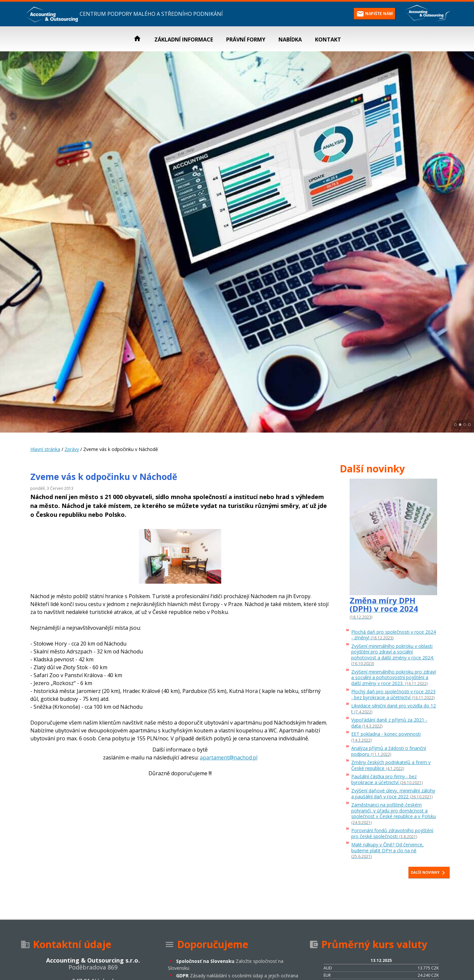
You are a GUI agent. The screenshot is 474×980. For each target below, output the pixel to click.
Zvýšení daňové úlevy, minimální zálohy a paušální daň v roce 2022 (393, 794)
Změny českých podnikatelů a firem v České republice (391, 765)
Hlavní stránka (45, 449)
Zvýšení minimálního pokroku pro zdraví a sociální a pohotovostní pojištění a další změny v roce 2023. (394, 678)
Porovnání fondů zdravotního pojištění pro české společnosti (392, 834)
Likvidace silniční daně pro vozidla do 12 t (394, 709)
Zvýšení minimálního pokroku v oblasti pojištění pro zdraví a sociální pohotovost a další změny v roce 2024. (393, 655)
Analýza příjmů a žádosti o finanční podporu (389, 751)
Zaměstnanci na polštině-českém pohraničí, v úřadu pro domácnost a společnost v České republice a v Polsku (394, 814)
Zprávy (72, 449)
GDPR (237, 976)
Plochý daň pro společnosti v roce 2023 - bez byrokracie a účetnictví (393, 695)
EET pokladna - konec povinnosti (386, 737)
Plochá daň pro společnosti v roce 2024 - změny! (394, 635)
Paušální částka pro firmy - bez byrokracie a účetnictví (387, 780)
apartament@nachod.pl (229, 757)
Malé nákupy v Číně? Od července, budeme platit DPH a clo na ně (387, 851)
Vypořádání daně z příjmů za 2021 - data (389, 723)
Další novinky (429, 873)
